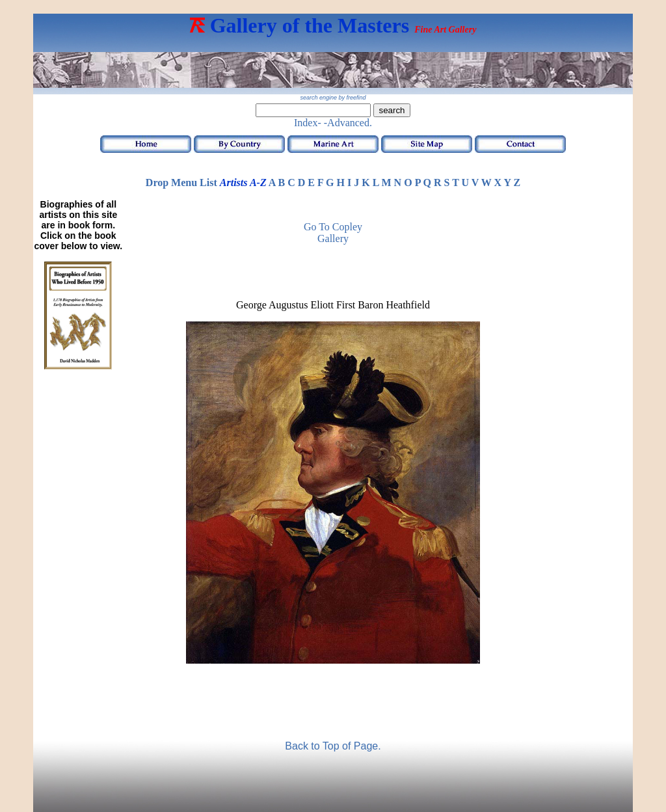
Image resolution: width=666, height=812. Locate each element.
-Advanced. (348, 123)
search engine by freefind (333, 98)
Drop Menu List (181, 183)
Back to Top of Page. (333, 746)
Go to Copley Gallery (333, 233)
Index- (308, 123)
